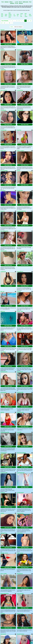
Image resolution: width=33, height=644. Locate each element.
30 (10, 23)
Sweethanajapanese (21, 211)
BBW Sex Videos (26, 15)
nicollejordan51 (20, 493)
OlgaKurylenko (20, 513)
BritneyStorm (20, 372)
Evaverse (3, 211)
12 (2, 23)
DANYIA (2, 412)
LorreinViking (20, 90)
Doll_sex (2, 291)
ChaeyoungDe (20, 110)
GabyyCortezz (4, 453)
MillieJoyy (3, 311)
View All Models (5, 21)
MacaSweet (3, 191)
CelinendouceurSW (5, 432)
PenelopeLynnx (4, 372)
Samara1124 (3, 634)
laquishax (19, 130)
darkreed (2, 30)
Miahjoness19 (20, 613)
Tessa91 (19, 231)
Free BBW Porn (2, 15)
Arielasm (19, 291)
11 (31, 21)
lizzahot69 (19, 432)
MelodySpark (20, 574)
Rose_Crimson (4, 90)
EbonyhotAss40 (21, 70)
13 (4, 23)
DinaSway (3, 493)
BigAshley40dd (20, 412)
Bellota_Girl (3, 151)
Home (12, 27)
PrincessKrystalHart (21, 453)
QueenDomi (20, 50)
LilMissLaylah (4, 251)
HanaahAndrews (21, 634)
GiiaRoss (3, 50)
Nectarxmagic (4, 130)
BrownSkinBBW (4, 171)
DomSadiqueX (20, 352)
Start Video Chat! (8, 44)
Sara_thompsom (21, 251)
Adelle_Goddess (21, 151)
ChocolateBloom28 (21, 30)
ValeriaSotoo (20, 533)
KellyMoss (19, 332)
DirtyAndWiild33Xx (5, 594)
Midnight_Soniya (4, 553)
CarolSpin (3, 613)
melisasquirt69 (20, 594)
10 (28, 21)
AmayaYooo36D (4, 473)
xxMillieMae (3, 70)
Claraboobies (20, 191)
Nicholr (19, 171)
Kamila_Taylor (20, 311)
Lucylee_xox (3, 332)
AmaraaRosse (20, 272)
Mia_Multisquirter (4, 231)
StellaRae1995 (20, 392)
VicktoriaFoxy (4, 533)
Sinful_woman (20, 553)
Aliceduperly (3, 110)
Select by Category (19, 27)
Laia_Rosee (3, 352)
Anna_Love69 (4, 574)
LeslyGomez (3, 272)
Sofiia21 (2, 513)
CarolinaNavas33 (21, 473)
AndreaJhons (3, 392)
